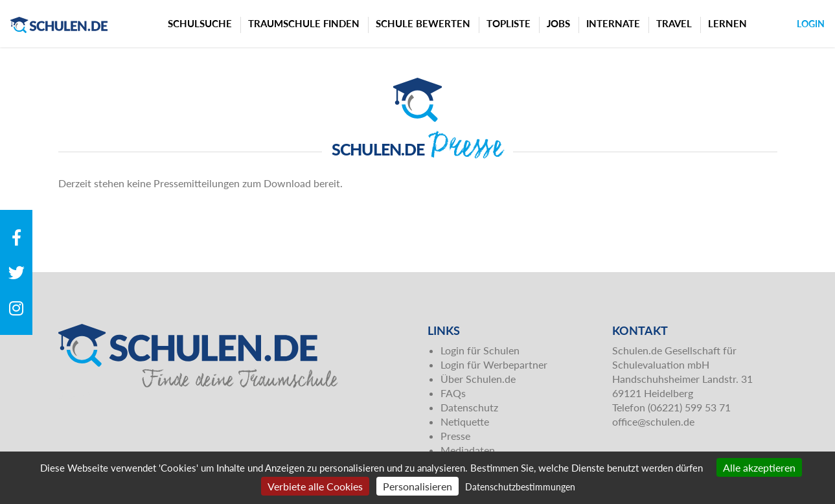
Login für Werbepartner (494, 364)
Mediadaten (468, 450)
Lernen (727, 23)
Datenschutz (469, 407)
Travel (674, 23)
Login (811, 24)
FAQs (453, 393)
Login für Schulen (480, 350)
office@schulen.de (653, 421)
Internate (613, 23)
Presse (455, 436)
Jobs (558, 23)
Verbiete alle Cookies (315, 486)
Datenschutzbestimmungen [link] (520, 487)
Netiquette (465, 421)
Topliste (509, 23)
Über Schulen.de (478, 379)
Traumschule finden (304, 23)
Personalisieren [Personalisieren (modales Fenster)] (417, 486)
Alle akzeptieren (759, 467)
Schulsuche (200, 23)
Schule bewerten (423, 23)
